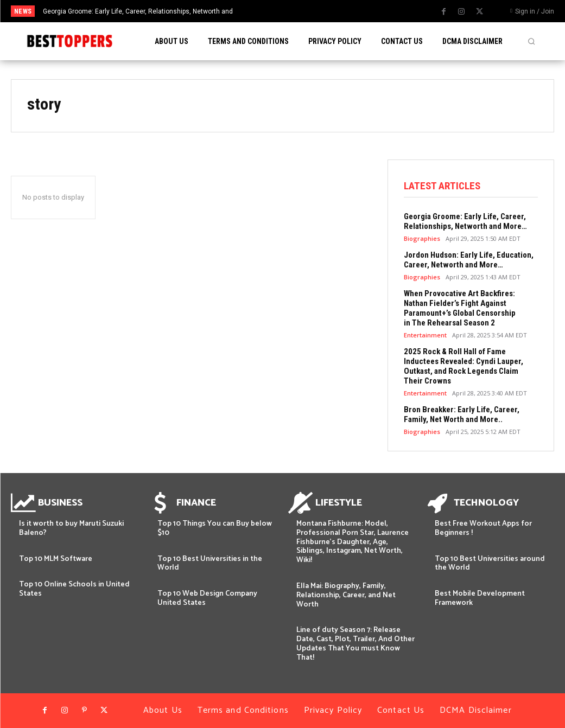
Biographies (422, 238)
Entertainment (425, 335)
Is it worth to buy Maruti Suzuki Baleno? (71, 528)
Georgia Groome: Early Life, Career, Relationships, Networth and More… (465, 221)
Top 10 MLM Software (56, 559)
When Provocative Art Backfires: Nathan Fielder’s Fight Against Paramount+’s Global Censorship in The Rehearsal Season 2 (460, 308)
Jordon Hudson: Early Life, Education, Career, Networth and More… (469, 260)
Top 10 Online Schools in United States (74, 589)
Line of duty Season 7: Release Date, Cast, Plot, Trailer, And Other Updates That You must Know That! (355, 644)
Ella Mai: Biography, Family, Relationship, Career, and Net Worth (346, 595)
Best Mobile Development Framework (480, 598)
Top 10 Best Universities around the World (490, 564)
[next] (312, 11)
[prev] (294, 11)
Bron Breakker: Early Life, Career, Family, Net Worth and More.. (462, 414)
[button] (531, 41)
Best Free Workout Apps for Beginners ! (483, 528)
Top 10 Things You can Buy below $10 (215, 528)
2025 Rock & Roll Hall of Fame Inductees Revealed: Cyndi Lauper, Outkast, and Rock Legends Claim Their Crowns (464, 366)
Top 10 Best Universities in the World (210, 564)
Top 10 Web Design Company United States (207, 598)
